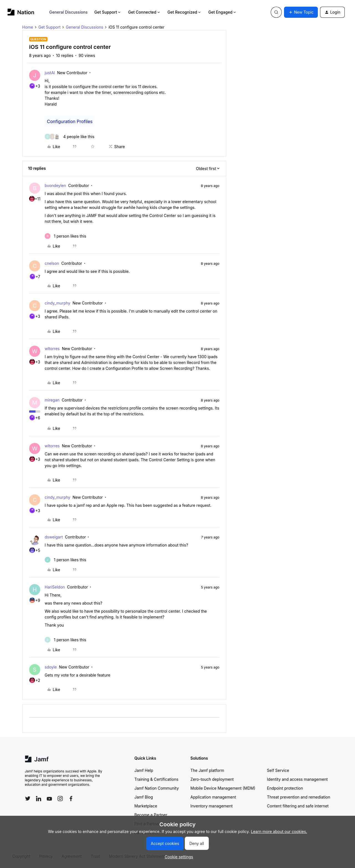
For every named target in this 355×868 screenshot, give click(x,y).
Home (28, 27)
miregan (52, 400)
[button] (301, 12)
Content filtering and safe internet (298, 806)
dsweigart (54, 537)
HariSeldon (55, 587)
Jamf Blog (144, 797)
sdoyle (51, 667)
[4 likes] (69, 137)
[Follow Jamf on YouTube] (49, 799)
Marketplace (146, 806)
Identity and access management (297, 779)
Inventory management (212, 806)
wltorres (52, 349)
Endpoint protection (285, 788)
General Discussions (69, 12)
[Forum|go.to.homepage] (21, 12)
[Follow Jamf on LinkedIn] (39, 799)
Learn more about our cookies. (279, 831)
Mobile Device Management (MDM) (223, 788)
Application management (213, 797)
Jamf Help (144, 770)
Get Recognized (185, 12)
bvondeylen (55, 185)
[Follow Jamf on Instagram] (60, 799)
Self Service (278, 770)
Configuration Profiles (70, 121)
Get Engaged (223, 12)
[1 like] (65, 236)
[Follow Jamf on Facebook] (71, 799)
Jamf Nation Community (157, 788)
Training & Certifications (157, 779)
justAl (50, 73)
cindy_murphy (57, 303)
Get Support (108, 12)
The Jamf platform (207, 770)
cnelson (52, 263)
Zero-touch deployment (212, 779)
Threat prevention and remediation (299, 797)
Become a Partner (151, 815)
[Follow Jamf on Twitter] (28, 799)
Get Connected (144, 12)
